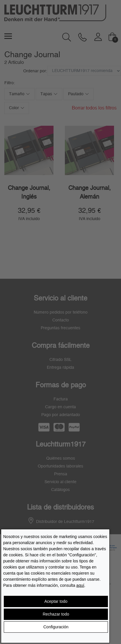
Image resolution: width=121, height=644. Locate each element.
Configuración (56, 627)
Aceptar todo (56, 601)
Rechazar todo (56, 614)
